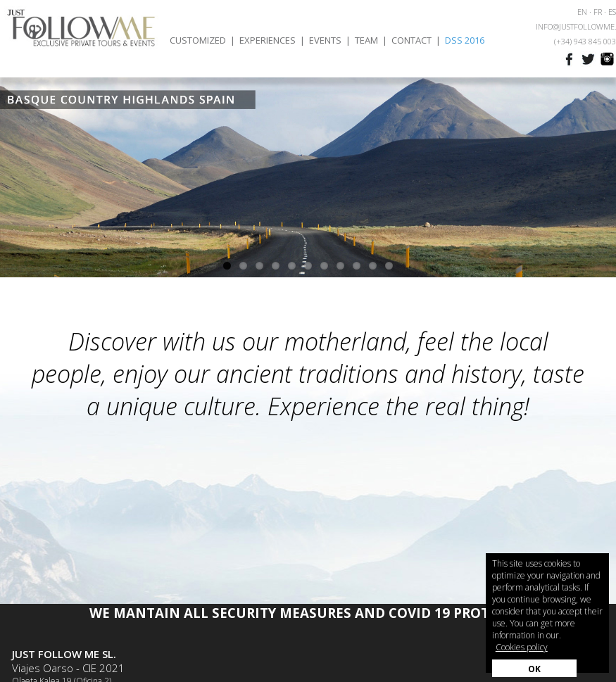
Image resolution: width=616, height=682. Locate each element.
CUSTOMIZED (198, 40)
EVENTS (325, 40)
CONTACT (411, 40)
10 (373, 266)
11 (389, 266)
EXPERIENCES (268, 40)
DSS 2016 (465, 40)
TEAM (366, 40)
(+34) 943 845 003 (585, 41)
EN (582, 12)
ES (612, 12)
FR (598, 12)
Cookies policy (522, 647)
